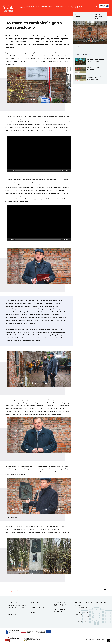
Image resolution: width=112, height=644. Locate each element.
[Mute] (67, 171)
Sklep (81, 6)
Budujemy (36, 6)
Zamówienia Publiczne (59, 611)
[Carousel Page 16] (46, 510)
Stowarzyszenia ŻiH (11, 199)
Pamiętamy (44, 6)
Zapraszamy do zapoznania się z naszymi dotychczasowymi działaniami (17, 608)
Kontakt (35, 603)
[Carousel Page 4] (38, 99)
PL (93, 6)
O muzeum (22, 7)
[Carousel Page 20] (55, 510)
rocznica (95, 48)
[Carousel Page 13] (39, 510)
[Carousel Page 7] (45, 99)
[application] (39, 154)
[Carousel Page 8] (47, 99)
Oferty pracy (37, 608)
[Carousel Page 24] (63, 510)
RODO (33, 612)
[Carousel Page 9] (45, 449)
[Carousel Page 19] (52, 510)
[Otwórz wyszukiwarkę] (96, 6)
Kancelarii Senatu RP (42, 188)
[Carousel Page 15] (44, 510)
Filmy (96, 18)
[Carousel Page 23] (61, 510)
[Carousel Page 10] (47, 449)
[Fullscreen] (69, 171)
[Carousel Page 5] (41, 99)
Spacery (51, 6)
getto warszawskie (84, 48)
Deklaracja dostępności (60, 604)
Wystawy (57, 6)
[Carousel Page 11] (49, 449)
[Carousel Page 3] (36, 99)
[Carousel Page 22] (59, 510)
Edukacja (63, 6)
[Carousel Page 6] (43, 99)
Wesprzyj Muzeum (75, 7)
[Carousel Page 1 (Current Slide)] (31, 99)
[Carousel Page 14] (42, 510)
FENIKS (69, 6)
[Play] (9, 171)
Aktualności (98, 16)
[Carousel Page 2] (34, 99)
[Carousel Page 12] (51, 449)
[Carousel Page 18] (50, 510)
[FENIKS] (104, 8)
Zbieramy (29, 6)
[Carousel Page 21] (57, 510)
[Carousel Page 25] (66, 510)
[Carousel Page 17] (48, 510)
